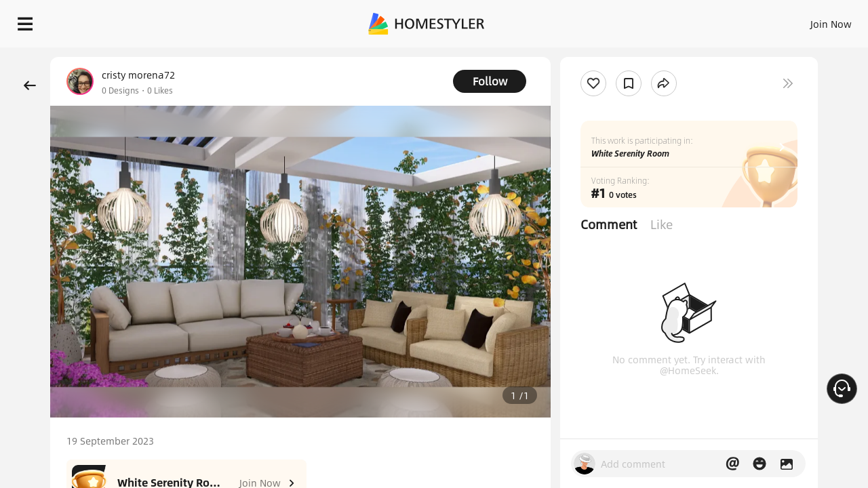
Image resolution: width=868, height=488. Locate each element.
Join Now (668, 20)
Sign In (617, 20)
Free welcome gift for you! (586, 57)
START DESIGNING (801, 20)
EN (715, 20)
